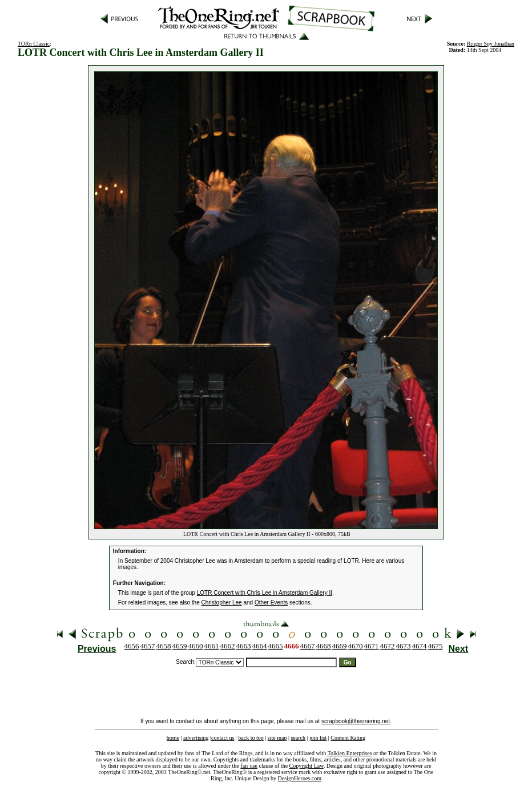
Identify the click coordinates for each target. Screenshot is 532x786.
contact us (223, 738)
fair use (249, 766)
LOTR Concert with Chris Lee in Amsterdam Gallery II (265, 593)
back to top (251, 738)
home (173, 738)
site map (277, 738)
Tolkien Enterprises (350, 753)
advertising (196, 738)
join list (318, 738)
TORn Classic (34, 44)
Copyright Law (307, 766)
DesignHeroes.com (300, 778)
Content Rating (348, 738)
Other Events (271, 602)
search (298, 738)
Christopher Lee (222, 602)
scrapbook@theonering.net (356, 721)
